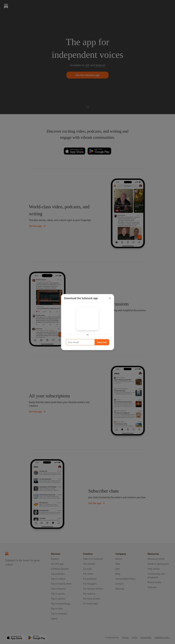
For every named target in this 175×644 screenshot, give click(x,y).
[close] (110, 298)
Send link (102, 342)
